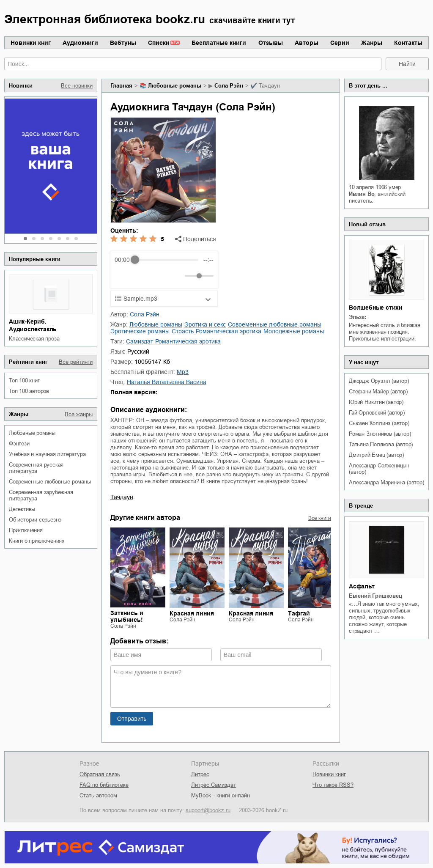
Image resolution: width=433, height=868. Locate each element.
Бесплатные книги (219, 43)
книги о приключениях (37, 541)
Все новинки (77, 86)
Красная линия (192, 613)
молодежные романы (294, 331)
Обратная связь (100, 774)
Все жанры (79, 414)
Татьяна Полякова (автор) (381, 444)
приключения (26, 530)
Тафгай (299, 613)
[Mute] (177, 276)
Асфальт (362, 586)
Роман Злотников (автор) (380, 434)
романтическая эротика (229, 331)
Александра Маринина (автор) (386, 482)
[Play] (142, 276)
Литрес (200, 774)
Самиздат (140, 341)
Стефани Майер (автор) (378, 391)
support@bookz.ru (208, 810)
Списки (159, 43)
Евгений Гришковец (375, 596)
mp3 (183, 372)
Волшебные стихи (376, 308)
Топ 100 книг (24, 380)
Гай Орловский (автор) (377, 413)
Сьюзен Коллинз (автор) (379, 423)
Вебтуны (123, 43)
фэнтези (19, 444)
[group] (164, 270)
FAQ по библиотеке (104, 785)
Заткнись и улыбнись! (127, 616)
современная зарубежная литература (41, 495)
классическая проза (34, 339)
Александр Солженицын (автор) (379, 469)
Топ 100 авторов (29, 391)
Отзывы (271, 43)
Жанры (372, 43)
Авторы (307, 43)
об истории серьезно (35, 520)
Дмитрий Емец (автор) (376, 455)
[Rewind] (123, 276)
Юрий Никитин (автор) (376, 402)
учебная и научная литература (47, 454)
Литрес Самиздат (214, 785)
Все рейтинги (76, 362)
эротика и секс (205, 324)
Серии (340, 43)
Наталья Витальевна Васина (167, 382)
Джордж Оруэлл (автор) (379, 381)
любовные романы (32, 433)
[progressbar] (166, 260)
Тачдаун (122, 497)
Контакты (408, 43)
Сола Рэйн (229, 86)
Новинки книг (31, 43)
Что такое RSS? (333, 785)
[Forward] (160, 276)
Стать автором (98, 795)
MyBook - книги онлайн (221, 795)
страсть (183, 331)
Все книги (320, 518)
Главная (121, 86)
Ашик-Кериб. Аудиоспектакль (33, 325)
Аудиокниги (80, 43)
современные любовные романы (50, 482)
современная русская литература (36, 468)
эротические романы (140, 331)
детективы (22, 509)
